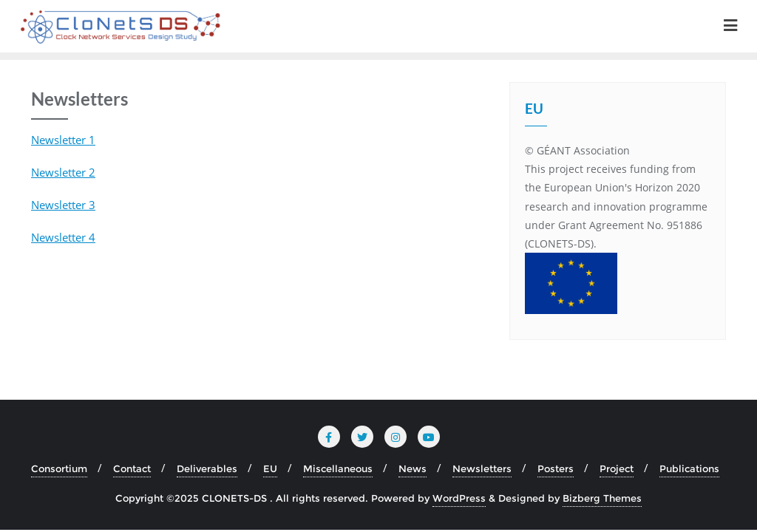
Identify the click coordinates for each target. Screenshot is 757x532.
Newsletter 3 (63, 205)
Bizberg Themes (602, 498)
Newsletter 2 (63, 172)
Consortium (59, 468)
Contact (132, 468)
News (413, 468)
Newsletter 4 (63, 237)
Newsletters (482, 468)
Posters (556, 468)
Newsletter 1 (63, 140)
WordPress (459, 498)
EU (270, 468)
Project (617, 468)
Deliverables (207, 468)
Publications (689, 468)
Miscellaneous (338, 468)
